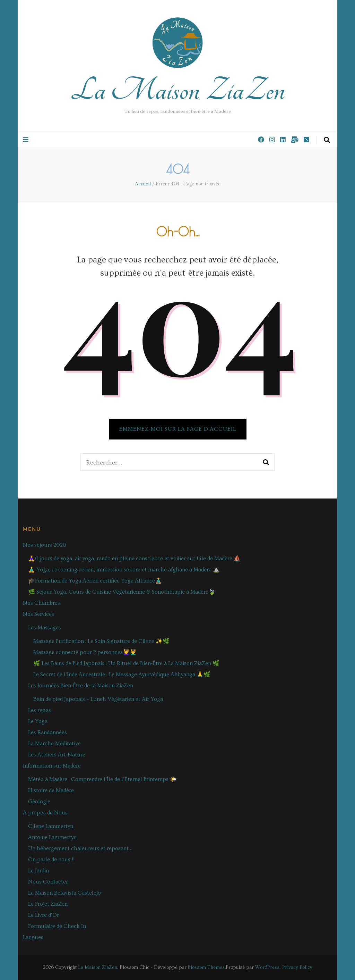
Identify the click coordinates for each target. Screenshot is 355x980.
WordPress (267, 968)
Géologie (39, 802)
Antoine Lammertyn (52, 837)
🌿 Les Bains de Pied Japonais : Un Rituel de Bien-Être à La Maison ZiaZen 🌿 (126, 663)
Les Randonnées (47, 732)
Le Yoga (38, 721)
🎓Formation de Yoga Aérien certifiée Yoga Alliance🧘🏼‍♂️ (95, 581)
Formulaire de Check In (57, 926)
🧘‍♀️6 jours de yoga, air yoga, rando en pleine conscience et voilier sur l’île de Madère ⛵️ (134, 559)
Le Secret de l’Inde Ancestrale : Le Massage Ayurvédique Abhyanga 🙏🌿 (122, 675)
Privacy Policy (297, 968)
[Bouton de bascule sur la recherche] (327, 140)
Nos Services (38, 614)
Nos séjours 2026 (45, 545)
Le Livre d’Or (44, 915)
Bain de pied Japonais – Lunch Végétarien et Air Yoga (98, 699)
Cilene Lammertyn (51, 826)
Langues (33, 937)
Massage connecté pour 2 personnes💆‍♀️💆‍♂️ (85, 652)
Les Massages (45, 628)
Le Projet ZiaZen (48, 904)
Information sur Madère (52, 766)
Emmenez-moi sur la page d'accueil (178, 429)
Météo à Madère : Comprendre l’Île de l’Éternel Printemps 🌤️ (102, 779)
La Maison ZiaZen (178, 90)
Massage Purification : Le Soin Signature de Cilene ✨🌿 (101, 641)
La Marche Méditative (54, 744)
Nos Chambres (41, 603)
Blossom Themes (206, 968)
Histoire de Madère (51, 790)
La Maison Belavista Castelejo (64, 893)
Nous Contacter (48, 882)
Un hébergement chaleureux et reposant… (80, 848)
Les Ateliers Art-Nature (57, 755)
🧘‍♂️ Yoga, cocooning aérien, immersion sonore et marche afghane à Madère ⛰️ (124, 570)
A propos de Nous (45, 813)
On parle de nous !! (51, 860)
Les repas (40, 710)
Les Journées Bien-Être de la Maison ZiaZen (81, 686)
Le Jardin (38, 871)
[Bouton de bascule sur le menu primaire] (27, 140)
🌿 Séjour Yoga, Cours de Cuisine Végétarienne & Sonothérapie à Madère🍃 (122, 592)
